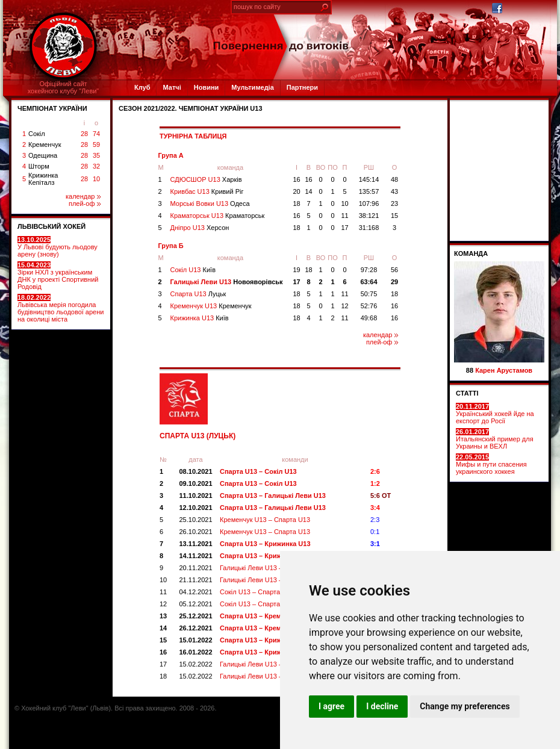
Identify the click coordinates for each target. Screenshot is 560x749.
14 (308, 191)
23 (394, 204)
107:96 (369, 204)
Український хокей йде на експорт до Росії (495, 414)
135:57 (369, 191)
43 (394, 191)
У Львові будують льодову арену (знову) (58, 247)
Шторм (39, 166)
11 (344, 216)
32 (96, 166)
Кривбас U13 (207, 191)
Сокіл (37, 134)
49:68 (369, 318)
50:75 (369, 294)
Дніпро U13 (200, 228)
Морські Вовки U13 (210, 204)
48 (394, 179)
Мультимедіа (252, 87)
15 (394, 216)
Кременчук (45, 145)
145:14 (369, 179)
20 (296, 191)
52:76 (369, 306)
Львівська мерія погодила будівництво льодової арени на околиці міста (61, 308)
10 (96, 179)
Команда (471, 253)
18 (296, 204)
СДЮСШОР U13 (206, 179)
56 (394, 270)
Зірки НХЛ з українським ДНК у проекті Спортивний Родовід (58, 276)
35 (96, 155)
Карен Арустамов (504, 370)
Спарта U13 (198, 294)
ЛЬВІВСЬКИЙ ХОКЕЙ (51, 226)
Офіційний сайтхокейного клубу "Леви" (64, 87)
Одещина (43, 155)
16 (296, 179)
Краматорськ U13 (218, 216)
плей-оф (85, 204)
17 (344, 228)
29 (394, 282)
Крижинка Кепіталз (43, 179)
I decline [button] (382, 706)
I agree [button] (331, 706)
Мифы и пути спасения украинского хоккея (491, 464)
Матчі (172, 87)
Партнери (302, 87)
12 (344, 306)
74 (96, 134)
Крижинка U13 (200, 318)
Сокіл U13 (193, 270)
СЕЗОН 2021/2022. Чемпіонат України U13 (191, 108)
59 (96, 145)
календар (83, 196)
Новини (207, 87)
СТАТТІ (467, 393)
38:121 (369, 216)
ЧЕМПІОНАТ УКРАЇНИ (52, 108)
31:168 (369, 228)
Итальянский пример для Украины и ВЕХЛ (495, 439)
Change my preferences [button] (465, 706)
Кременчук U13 (211, 306)
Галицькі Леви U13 (227, 282)
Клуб (142, 87)
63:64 (369, 282)
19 (296, 270)
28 (84, 134)
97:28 (369, 270)
